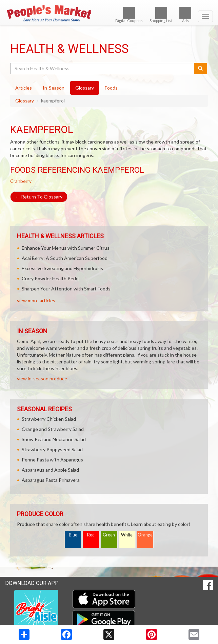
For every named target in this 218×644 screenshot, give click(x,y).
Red (91, 535)
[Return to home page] (109, 13)
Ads (185, 15)
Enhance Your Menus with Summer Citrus (66, 248)
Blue (73, 535)
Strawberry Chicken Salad (49, 419)
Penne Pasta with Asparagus (52, 460)
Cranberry (21, 181)
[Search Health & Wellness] (103, 69)
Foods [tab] (111, 88)
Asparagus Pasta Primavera (51, 480)
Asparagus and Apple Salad (50, 470)
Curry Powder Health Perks (51, 278)
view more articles (36, 300)
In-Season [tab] (54, 88)
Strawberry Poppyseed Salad (52, 449)
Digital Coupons (129, 15)
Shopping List (161, 15)
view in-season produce (42, 378)
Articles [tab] (24, 88)
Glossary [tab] (85, 88)
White (127, 535)
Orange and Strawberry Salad (53, 429)
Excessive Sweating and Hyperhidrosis (62, 268)
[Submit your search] (201, 69)
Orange (145, 535)
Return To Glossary (39, 197)
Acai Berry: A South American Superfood (65, 258)
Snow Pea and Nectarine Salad (54, 439)
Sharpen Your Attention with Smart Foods (66, 289)
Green (109, 535)
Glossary (25, 101)
